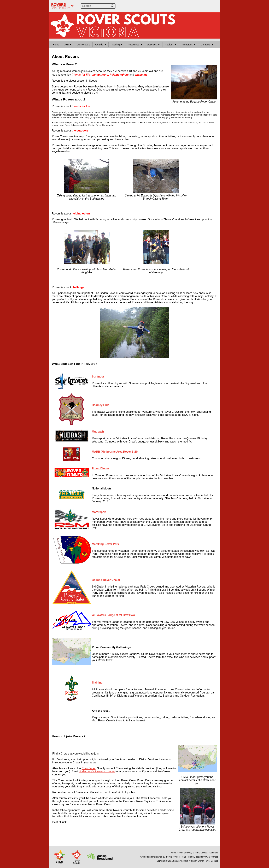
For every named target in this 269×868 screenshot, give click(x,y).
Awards (99, 45)
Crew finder (89, 768)
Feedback (213, 853)
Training (115, 45)
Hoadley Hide (100, 405)
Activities (152, 45)
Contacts (205, 45)
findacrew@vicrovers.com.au (97, 771)
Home (56, 45)
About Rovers (177, 853)
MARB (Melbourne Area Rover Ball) (115, 452)
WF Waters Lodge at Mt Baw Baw (113, 615)
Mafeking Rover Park (105, 544)
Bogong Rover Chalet (106, 580)
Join (66, 45)
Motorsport (99, 512)
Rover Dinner (100, 468)
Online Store (83, 45)
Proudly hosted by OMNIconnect (203, 857)
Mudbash (98, 432)
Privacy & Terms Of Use (196, 853)
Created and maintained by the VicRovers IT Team (163, 857)
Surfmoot (98, 377)
